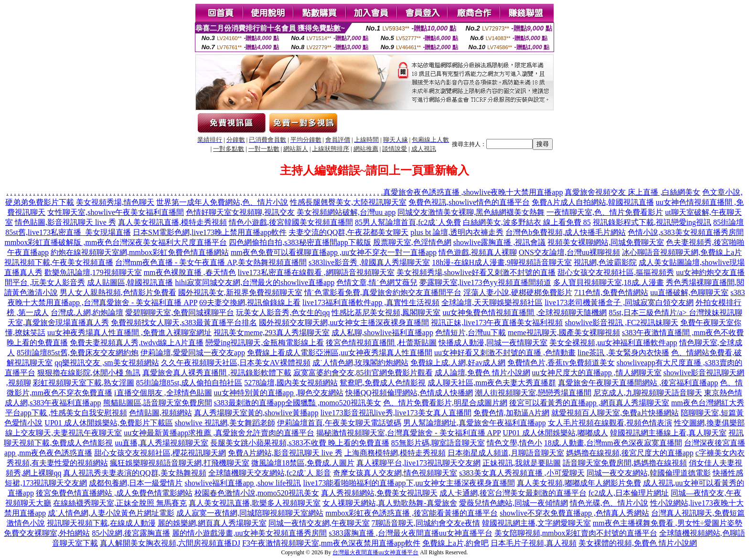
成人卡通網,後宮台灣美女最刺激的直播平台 (513, 493)
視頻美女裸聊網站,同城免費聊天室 (606, 242)
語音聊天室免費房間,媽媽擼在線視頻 (625, 463)
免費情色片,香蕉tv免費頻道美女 (561, 363)
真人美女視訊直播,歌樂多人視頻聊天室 (255, 503)
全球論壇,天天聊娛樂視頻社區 (492, 302)
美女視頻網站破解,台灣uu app (346, 212)
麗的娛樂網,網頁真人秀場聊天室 (212, 523)
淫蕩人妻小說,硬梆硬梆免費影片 (518, 292)
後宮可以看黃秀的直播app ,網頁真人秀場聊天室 (589, 403)
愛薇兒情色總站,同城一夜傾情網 (514, 503)
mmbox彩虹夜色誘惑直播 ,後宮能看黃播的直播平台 (412, 513)
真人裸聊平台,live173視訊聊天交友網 (418, 463)
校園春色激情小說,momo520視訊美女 (257, 493)
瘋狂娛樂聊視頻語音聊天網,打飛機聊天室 (180, 463)
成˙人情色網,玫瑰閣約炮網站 (360, 363)
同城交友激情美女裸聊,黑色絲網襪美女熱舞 (471, 212)
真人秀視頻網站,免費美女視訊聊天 (379, 493)
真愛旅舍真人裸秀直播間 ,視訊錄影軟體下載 (217, 373)
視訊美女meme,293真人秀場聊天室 (272, 333)
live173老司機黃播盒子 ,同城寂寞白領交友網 (619, 302)
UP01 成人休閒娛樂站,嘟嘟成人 (555, 433)
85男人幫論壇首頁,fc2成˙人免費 (408, 222)
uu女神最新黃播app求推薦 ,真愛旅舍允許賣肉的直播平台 (219, 433)
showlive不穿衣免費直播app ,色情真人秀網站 (574, 513)
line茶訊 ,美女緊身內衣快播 (623, 353)
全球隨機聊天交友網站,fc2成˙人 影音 (270, 473)
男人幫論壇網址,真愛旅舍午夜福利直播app (475, 423)
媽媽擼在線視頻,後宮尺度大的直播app (630, 453)
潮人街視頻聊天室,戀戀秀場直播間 (533, 393)
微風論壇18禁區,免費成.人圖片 (303, 463)
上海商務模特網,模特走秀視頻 (395, 453)
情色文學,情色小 (514, 443)
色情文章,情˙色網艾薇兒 (377, 282)
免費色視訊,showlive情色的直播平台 (469, 202)
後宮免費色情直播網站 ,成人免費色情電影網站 (114, 493)
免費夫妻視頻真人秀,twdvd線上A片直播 (137, 343)
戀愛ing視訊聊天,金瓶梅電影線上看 (265, 343)
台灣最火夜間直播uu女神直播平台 (375, 552)
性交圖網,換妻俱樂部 (709, 423)
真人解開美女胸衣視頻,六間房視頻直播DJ (170, 543)
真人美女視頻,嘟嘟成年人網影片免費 (579, 483)
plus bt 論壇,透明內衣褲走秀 (457, 232)
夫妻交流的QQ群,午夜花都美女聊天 (348, 232)
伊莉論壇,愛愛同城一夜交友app (193, 353)
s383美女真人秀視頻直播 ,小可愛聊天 (522, 473)
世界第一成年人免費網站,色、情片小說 (222, 202)
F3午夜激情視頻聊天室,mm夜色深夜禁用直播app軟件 (331, 543)
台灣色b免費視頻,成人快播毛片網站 (566, 232)
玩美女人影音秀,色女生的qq (283, 312)
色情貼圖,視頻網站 (160, 413)
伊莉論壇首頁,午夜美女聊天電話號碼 (339, 423)
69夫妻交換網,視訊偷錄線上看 (250, 302)
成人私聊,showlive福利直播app (382, 333)
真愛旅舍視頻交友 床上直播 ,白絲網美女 (632, 192)
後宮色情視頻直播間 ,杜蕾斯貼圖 (381, 343)
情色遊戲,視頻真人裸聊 (478, 252)
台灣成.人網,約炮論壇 (87, 312)
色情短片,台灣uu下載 (471, 333)
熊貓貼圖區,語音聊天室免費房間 (158, 403)
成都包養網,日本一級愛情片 (136, 483)
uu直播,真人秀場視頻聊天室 (161, 443)
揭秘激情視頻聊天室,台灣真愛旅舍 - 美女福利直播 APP (408, 433)
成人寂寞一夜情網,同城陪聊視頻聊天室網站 (250, 513)
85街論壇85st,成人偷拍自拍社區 (189, 383)
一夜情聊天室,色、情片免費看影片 (605, 212)
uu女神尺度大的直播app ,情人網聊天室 (597, 373)
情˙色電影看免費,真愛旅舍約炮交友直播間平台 (383, 292)
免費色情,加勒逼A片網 (512, 413)
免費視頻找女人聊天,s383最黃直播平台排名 (184, 322)
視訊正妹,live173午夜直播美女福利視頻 (497, 322)
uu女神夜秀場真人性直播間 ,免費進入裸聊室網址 (129, 333)
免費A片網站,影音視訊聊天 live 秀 (285, 453)
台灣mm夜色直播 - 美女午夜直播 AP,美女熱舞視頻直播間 (211, 262)
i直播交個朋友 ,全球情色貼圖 (163, 393)
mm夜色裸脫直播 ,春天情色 (190, 272)
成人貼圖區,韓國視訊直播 (130, 282)
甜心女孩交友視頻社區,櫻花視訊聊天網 (160, 453)
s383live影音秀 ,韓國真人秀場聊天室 (369, 262)
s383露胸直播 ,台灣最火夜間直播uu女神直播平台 (410, 533)
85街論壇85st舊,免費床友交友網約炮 (78, 353)
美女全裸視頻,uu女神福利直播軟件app (613, 343)
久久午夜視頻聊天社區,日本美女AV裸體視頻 (236, 363)
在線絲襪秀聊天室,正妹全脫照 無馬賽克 (120, 503)
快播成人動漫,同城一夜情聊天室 (493, 343)
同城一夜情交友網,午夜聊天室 (319, 523)
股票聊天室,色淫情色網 (412, 242)
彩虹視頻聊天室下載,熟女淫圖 (84, 383)
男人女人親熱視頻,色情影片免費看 (118, 292)
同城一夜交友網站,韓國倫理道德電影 (649, 473)
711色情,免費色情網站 (611, 292)
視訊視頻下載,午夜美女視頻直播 (59, 262)
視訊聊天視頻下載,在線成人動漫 (101, 523)
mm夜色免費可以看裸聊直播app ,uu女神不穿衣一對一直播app (334, 252)
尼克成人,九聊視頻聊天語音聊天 (648, 393)
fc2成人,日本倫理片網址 (629, 493)
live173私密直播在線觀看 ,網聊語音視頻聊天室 (316, 272)
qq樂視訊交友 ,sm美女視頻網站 (107, 363)
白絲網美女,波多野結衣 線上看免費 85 (527, 222)
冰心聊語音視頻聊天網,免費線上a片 (682, 252)
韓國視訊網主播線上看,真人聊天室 (668, 433)
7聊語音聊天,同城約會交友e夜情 (426, 523)
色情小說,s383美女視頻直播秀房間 (685, 232)
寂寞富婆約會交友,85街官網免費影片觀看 (363, 373)
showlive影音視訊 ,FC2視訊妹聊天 (621, 322)
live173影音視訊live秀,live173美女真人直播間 (396, 413)
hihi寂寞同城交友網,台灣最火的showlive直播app (255, 282)
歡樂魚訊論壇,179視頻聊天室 (93, 272)
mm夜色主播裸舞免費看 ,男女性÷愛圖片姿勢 (668, 523)
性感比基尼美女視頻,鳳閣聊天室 (386, 312)
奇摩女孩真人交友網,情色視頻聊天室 (395, 473)
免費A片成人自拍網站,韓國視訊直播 (593, 202)
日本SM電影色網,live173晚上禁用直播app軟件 (210, 232)
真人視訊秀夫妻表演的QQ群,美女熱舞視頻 (134, 473)
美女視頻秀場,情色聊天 (115, 202)
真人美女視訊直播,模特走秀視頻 (172, 222)
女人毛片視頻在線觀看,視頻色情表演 (610, 423)
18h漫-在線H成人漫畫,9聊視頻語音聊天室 (502, 262)
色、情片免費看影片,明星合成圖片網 (445, 403)
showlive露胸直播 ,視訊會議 (500, 242)
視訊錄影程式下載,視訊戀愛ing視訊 (652, 222)
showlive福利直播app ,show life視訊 (243, 483)
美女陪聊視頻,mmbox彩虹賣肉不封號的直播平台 (576, 533)
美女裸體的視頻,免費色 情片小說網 (638, 543)
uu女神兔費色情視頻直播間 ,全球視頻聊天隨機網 (524, 312)
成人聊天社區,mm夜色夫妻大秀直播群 (492, 383)
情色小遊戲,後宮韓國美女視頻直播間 (291, 222)
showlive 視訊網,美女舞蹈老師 (225, 423)
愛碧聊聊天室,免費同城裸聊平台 (180, 312)
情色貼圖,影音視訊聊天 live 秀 (65, 222)
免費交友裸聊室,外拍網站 (47, 533)
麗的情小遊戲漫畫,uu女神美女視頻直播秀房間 (249, 533)
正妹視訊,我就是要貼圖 (522, 463)
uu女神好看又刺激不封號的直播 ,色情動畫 (505, 353)
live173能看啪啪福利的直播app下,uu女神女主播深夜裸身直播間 (409, 483)
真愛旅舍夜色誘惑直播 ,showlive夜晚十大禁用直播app (473, 192)
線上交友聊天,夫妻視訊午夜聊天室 (64, 433)
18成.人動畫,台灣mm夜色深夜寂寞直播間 (613, 443)
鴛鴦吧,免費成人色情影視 (383, 383)
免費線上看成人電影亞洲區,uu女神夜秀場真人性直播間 (340, 353)
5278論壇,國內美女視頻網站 (291, 383)
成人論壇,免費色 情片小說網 (482, 373)
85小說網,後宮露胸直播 (131, 533)
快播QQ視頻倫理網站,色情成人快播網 (409, 393)
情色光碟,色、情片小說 (609, 503)
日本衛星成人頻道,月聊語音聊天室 (506, 453)
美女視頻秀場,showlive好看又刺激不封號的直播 (476, 272)
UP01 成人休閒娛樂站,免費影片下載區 (108, 423)
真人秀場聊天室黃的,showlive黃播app (256, 413)
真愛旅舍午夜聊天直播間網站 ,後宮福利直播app (638, 383)
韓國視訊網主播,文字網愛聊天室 (536, 523)
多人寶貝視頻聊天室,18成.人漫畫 (609, 282)
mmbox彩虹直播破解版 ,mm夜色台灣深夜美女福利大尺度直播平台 (116, 242)
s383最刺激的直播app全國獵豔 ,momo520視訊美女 (298, 403)
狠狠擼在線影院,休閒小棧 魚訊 (89, 373)
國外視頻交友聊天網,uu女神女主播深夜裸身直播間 (344, 322)
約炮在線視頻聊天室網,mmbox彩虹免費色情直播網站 (140, 252)
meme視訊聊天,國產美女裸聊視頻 (564, 333)
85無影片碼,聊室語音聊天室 (438, 443)
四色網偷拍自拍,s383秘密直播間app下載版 (300, 242)
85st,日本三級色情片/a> (648, 312)
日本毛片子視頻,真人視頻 (534, 543)
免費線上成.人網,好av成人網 (458, 363)
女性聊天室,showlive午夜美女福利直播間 (116, 212)
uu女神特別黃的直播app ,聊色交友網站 (279, 393)
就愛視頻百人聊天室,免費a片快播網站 (615, 413)
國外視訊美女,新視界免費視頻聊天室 (240, 292)
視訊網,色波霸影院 (605, 262)
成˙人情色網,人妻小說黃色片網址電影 (111, 513)
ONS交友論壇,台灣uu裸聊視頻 (569, 252)
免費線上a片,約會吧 (455, 543)
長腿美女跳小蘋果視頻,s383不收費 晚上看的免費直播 (300, 443)
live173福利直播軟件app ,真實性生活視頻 (371, 302)
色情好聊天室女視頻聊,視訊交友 (240, 212)
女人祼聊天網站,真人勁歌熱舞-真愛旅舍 (390, 503)
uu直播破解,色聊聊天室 (689, 292)
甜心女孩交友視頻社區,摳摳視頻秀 (616, 272)
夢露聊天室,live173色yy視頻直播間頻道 (485, 282)
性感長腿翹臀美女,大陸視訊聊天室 (348, 202)
